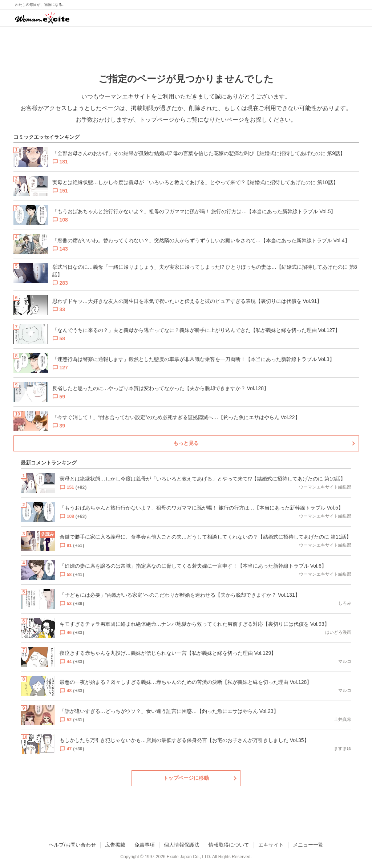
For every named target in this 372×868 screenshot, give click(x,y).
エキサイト (271, 845)
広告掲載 (115, 845)
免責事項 (145, 845)
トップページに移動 (186, 778)
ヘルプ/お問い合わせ (72, 845)
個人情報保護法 (182, 845)
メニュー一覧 (308, 845)
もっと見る (186, 443)
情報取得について (229, 845)
